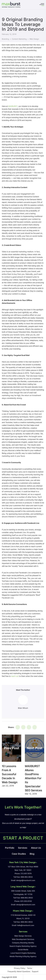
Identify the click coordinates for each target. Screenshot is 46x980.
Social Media (23, 950)
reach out (15, 676)
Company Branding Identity (23, 943)
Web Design (34, 39)
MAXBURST (13, 106)
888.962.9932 (27, 877)
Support (35, 971)
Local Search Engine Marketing (23, 953)
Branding (5, 39)
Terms (29, 968)
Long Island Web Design (23, 887)
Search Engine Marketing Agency (23, 946)
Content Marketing (19, 39)
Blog (32, 854)
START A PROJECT (23, 838)
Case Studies (19, 854)
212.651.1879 (26, 873)
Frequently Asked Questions (19, 971)
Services (23, 848)
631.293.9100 (26, 901)
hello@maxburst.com (26, 925)
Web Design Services (23, 936)
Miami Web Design (23, 911)
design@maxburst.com (26, 880)
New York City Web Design (23, 863)
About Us (36, 848)
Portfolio (10, 848)
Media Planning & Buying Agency (23, 956)
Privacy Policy (20, 968)
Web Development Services (23, 939)
